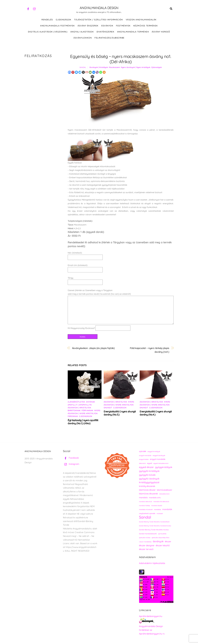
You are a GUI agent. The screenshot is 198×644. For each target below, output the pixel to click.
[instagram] (34, 8)
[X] (83, 72)
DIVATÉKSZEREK (105, 32)
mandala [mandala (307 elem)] (143, 497)
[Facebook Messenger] (76, 72)
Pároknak (73, 416)
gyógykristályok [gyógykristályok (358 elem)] (164, 467)
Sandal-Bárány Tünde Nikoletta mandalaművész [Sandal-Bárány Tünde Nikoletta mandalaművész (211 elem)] (155, 526)
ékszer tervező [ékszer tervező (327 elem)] (146, 549)
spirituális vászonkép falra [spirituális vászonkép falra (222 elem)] (160, 538)
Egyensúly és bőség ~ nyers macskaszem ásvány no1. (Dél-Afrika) (121, 59)
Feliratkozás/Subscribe (109, 38)
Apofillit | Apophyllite (80, 405)
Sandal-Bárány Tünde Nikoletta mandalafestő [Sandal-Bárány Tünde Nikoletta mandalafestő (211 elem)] (154, 522)
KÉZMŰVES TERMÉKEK (146, 26)
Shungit (108, 408)
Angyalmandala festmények (57, 26)
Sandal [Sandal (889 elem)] (145, 517)
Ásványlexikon (83, 38)
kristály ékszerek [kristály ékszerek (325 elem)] (147, 486)
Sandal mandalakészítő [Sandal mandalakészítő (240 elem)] (148, 534)
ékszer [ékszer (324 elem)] (168, 541)
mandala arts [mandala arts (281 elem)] (155, 498)
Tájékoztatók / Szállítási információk (98, 20)
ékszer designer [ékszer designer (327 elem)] (147, 545)
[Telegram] (80, 72)
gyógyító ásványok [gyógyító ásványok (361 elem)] (149, 479)
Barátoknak (74, 410)
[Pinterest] (73, 72)
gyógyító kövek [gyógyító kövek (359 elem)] (147, 475)
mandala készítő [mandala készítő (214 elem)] (157, 506)
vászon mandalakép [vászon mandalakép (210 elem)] (145, 542)
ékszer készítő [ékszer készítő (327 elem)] (163, 545)
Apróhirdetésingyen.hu (151, 616)
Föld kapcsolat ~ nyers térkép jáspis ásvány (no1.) (150, 350)
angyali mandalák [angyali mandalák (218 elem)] (145, 455)
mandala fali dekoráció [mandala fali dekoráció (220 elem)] (161, 502)
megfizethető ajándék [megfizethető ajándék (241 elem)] (147, 513)
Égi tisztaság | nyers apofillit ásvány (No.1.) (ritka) (83, 422)
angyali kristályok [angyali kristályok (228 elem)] (154, 451)
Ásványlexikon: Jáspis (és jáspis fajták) (93, 348)
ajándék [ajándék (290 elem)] (143, 451)
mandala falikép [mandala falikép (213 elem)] (144, 506)
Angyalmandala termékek (133, 32)
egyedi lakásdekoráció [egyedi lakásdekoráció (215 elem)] (161, 463)
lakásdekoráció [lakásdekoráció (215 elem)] (164, 494)
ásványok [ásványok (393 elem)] (158, 541)
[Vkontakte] (94, 72)
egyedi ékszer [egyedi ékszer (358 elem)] (146, 467)
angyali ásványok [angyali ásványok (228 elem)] (159, 455)
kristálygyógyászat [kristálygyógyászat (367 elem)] (149, 482)
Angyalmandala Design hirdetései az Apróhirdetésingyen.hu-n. (152, 630)
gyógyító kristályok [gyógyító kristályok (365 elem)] (149, 471)
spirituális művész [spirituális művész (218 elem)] (145, 538)
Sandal (83, 67)
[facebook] (28, 8)
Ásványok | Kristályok (99, 67)
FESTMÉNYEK (123, 26)
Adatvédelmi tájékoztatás (152, 563)
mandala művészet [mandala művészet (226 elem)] (146, 509)
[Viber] (97, 72)
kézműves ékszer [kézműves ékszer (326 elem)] (147, 490)
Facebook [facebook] (71, 458)
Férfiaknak (87, 410)
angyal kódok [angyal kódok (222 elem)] (144, 459)
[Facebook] (69, 72)
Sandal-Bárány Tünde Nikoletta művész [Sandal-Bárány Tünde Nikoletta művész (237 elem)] (154, 530)
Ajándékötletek (76, 402)
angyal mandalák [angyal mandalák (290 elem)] (158, 459)
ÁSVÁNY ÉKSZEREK (88, 26)
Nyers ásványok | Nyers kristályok (136, 67)
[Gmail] (87, 72)
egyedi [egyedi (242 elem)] (150, 463)
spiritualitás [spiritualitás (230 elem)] (162, 534)
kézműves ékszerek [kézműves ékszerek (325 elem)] (148, 494)
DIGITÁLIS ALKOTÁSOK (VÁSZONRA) (48, 32)
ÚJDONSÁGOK (64, 20)
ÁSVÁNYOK (107, 26)
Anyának (91, 402)
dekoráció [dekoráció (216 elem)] (142, 463)
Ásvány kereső (161, 32)
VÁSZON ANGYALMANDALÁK (141, 20)
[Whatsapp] (101, 72)
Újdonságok (156, 67)
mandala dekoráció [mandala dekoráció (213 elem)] (146, 502)
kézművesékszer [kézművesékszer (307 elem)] (165, 490)
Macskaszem (114, 67)
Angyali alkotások (82, 32)
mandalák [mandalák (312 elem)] (167, 509)
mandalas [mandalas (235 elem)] (157, 509)
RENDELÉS (47, 20)
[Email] (90, 72)
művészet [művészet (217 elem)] (160, 514)
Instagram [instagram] (71, 464)
